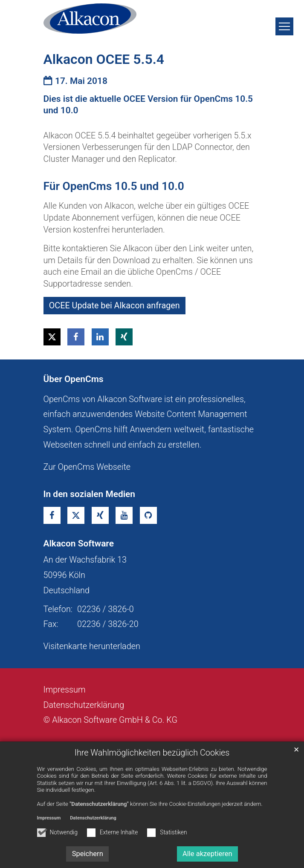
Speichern (88, 854)
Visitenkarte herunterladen (92, 646)
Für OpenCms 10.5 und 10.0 (114, 186)
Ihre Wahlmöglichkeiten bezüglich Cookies (152, 753)
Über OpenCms (74, 379)
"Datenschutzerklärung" (99, 804)
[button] (52, 337)
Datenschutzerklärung (93, 818)
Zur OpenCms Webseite (87, 467)
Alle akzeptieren (207, 854)
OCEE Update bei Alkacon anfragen (114, 306)
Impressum (49, 818)
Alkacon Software (79, 543)
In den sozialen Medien (90, 494)
